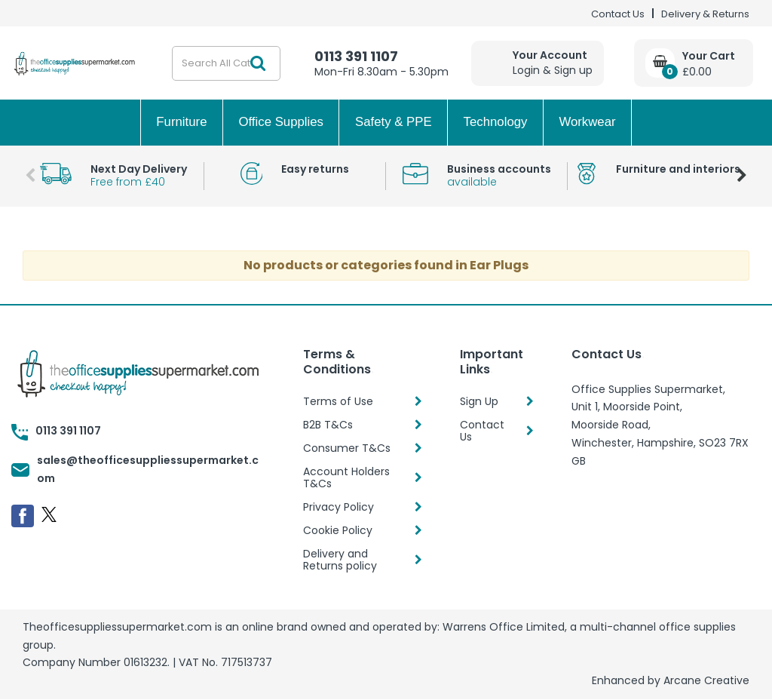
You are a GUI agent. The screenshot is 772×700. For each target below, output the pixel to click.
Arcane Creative (706, 680)
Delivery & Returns (705, 14)
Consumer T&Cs (347, 448)
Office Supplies (281, 122)
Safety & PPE (394, 122)
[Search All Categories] (226, 63)
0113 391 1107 (356, 56)
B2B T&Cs (328, 425)
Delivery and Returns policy (340, 560)
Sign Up (479, 401)
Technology (496, 122)
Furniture (181, 122)
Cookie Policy (338, 530)
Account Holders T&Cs (346, 477)
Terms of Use (338, 401)
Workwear (587, 122)
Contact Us (618, 14)
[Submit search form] (258, 63)
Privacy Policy (339, 507)
